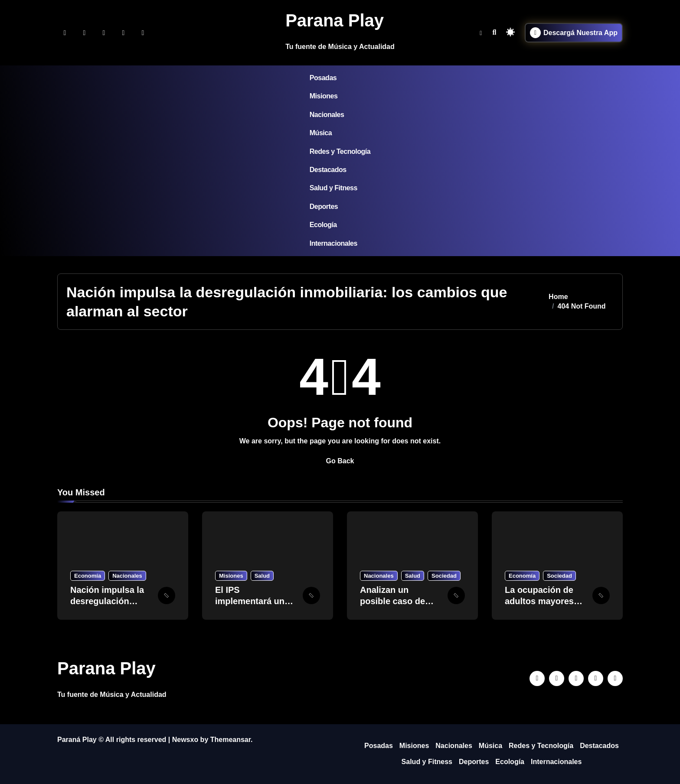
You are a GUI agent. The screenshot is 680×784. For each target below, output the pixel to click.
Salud (262, 576)
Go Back (340, 461)
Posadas (323, 78)
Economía (88, 576)
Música (321, 133)
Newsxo (185, 740)
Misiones (324, 96)
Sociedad (444, 576)
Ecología (323, 225)
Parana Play (335, 20)
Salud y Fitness (333, 188)
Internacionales (333, 243)
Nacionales (327, 115)
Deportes (324, 207)
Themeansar (230, 740)
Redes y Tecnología (340, 151)
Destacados (328, 170)
